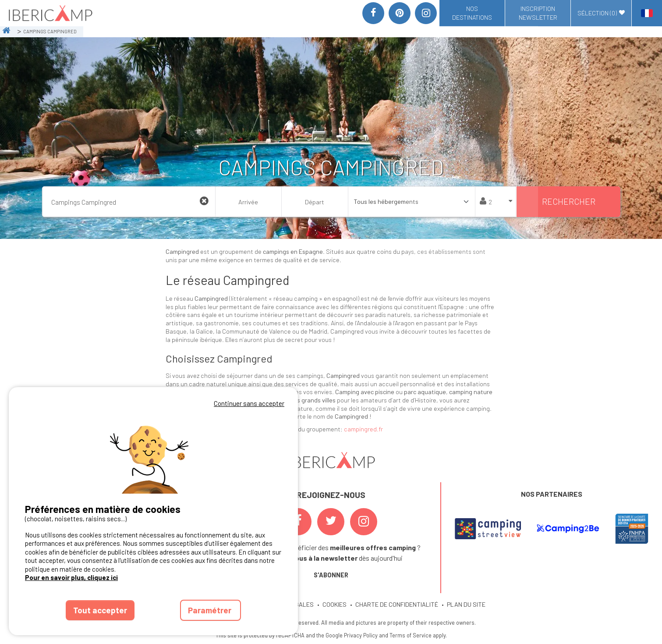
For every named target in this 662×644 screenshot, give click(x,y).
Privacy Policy (361, 635)
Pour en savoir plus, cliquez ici (71, 577)
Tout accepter (100, 610)
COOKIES (335, 604)
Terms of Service (411, 635)
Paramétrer (211, 610)
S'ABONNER (331, 575)
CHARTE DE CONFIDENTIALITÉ (397, 604)
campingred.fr (363, 429)
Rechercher (569, 201)
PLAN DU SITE (466, 604)
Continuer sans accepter (249, 403)
